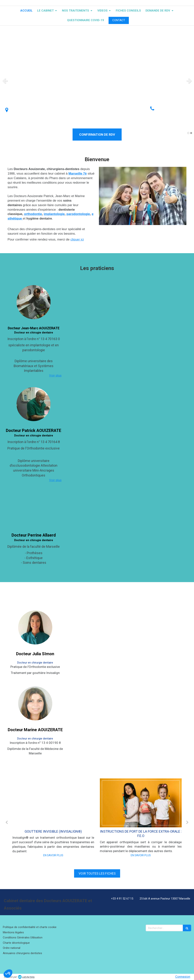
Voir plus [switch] (55, 375)
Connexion (183, 977)
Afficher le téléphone (173, 113)
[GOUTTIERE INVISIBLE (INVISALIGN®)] (53, 803)
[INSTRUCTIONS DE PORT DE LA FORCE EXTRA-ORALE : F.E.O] (141, 803)
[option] (97, 81)
